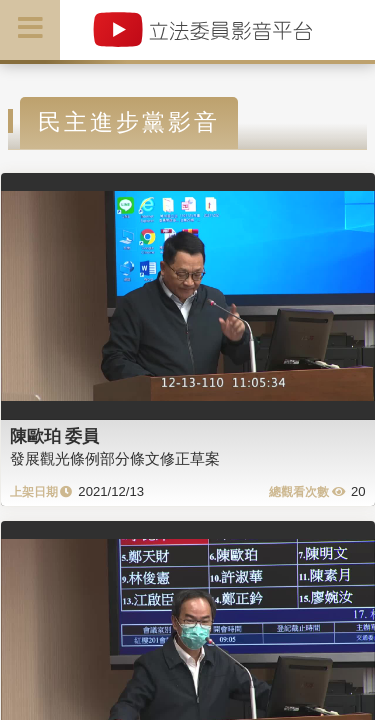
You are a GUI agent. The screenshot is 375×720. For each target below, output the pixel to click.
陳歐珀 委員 (55, 436)
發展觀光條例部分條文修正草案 (115, 458)
